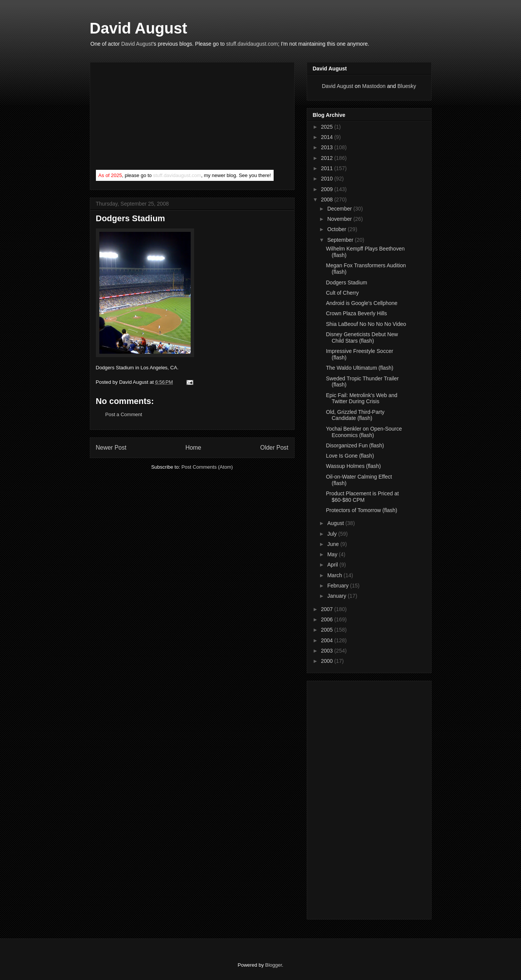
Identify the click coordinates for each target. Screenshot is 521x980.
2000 (327, 661)
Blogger (274, 965)
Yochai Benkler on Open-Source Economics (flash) (364, 432)
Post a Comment (124, 414)
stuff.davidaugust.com (252, 44)
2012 (327, 158)
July (333, 534)
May (333, 554)
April (333, 565)
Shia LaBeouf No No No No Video (366, 324)
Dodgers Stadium (346, 283)
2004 (327, 640)
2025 (327, 127)
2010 (327, 179)
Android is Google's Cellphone (362, 303)
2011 (327, 168)
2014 (327, 137)
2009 (327, 189)
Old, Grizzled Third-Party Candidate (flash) (355, 415)
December (340, 209)
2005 (327, 630)
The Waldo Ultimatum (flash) (359, 368)
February (339, 586)
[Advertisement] (153, 118)
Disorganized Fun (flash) (355, 445)
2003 (327, 651)
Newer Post (111, 448)
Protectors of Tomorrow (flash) (361, 510)
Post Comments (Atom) (207, 467)
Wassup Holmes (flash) (353, 466)
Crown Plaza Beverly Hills (356, 313)
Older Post (274, 448)
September (341, 240)
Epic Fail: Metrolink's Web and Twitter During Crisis (362, 398)
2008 (327, 200)
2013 (327, 147)
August (336, 523)
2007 (327, 609)
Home (193, 448)
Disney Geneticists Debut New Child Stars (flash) (362, 338)
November (340, 219)
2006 (327, 619)
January (338, 596)
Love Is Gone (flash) (350, 456)
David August (139, 28)
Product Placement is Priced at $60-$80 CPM (362, 497)
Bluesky (407, 86)
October (338, 229)
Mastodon (374, 86)
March (335, 575)
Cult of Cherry (342, 293)
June (334, 544)
